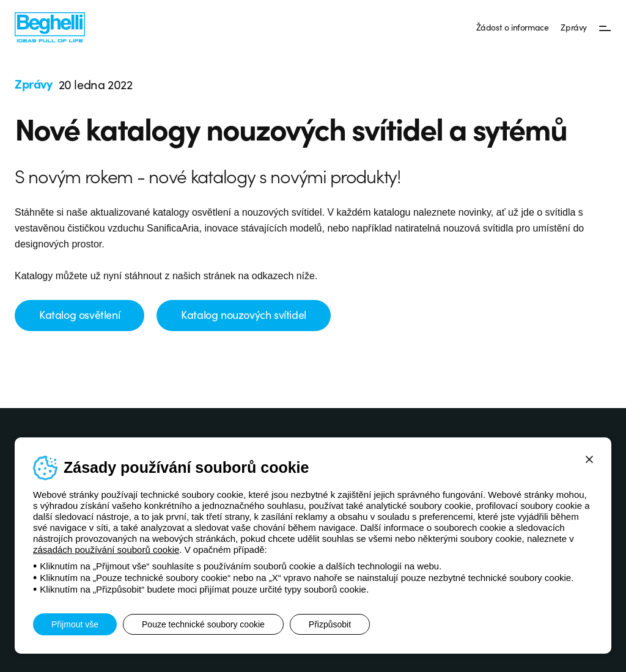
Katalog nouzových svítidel (244, 314)
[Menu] (605, 27)
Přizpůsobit (330, 624)
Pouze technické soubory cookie (203, 624)
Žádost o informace (513, 27)
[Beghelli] (50, 27)
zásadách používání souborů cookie (106, 550)
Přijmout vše (75, 624)
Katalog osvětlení (79, 314)
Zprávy (574, 27)
